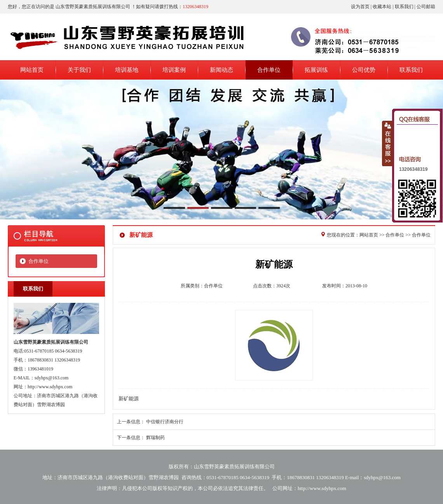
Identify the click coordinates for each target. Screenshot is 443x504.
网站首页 (369, 235)
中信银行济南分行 (165, 422)
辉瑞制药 (155, 438)
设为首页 (360, 7)
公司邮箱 (426, 7)
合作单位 (38, 261)
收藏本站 (382, 7)
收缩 (387, 143)
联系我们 (404, 7)
